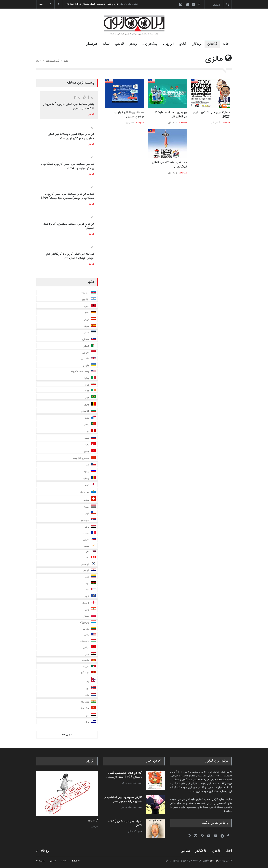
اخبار (140, 783)
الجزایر (90, 346)
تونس (90, 451)
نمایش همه (67, 735)
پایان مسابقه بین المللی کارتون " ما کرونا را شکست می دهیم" (68, 106)
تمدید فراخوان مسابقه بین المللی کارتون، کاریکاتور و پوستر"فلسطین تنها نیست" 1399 (67, 196)
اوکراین (89, 365)
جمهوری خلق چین (84, 458)
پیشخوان (151, 44)
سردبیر (53, 861)
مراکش (89, 647)
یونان (90, 722)
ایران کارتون (215, 861)
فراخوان (212, 44)
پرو (91, 431)
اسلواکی (89, 339)
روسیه (90, 471)
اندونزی (89, 353)
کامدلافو (93, 821)
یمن (91, 715)
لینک (106, 44)
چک (91, 465)
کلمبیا (90, 577)
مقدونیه (89, 660)
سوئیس (89, 499)
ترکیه (90, 445)
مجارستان (88, 641)
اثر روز (170, 44)
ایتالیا (90, 378)
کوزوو (90, 596)
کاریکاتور (201, 851)
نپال (91, 680)
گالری (183, 44)
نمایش (91, 114)
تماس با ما (41, 861)
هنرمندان (91, 44)
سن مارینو (88, 492)
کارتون (216, 851)
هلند (90, 695)
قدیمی (119, 44)
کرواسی (89, 570)
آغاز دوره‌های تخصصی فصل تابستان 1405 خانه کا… (92, 4)
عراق (90, 527)
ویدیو (133, 44)
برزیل (90, 397)
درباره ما (64, 861)
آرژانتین (89, 299)
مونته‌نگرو (88, 673)
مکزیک (89, 667)
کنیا (91, 583)
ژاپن (90, 485)
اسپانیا (90, 326)
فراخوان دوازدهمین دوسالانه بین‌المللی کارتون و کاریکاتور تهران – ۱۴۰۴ (71, 136)
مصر (91, 654)
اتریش (90, 319)
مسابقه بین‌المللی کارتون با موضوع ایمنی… (128, 115)
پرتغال (90, 424)
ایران (90, 385)
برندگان (197, 44)
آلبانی (90, 306)
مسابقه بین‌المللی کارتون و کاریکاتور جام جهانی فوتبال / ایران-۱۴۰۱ (70, 256)
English (76, 861)
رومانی (90, 478)
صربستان (88, 520)
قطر (91, 552)
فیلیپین (89, 540)
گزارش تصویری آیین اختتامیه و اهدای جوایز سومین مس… (123, 799)
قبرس (90, 546)
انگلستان (88, 359)
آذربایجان (88, 293)
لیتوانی (89, 629)
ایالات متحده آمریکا (83, 372)
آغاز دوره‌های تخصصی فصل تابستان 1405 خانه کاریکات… (124, 775)
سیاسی (95, 827)
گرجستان (88, 603)
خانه (226, 44)
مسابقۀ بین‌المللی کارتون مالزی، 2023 (211, 115)
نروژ (91, 688)
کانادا (90, 558)
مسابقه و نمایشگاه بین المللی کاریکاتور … (170, 165)
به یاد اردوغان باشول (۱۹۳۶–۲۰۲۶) (125, 823)
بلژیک (90, 404)
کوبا (91, 590)
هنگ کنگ (88, 708)
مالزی (90, 635)
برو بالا (45, 851)
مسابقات (226, 123)
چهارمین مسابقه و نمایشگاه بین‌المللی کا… (170, 115)
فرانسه (90, 533)
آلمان (90, 313)
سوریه (90, 507)
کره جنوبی (88, 564)
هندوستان (88, 702)
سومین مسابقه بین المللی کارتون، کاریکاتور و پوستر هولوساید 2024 (67, 166)
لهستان (89, 616)
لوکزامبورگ (88, 622)
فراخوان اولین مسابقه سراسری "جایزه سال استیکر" (68, 226)
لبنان (90, 609)
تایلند (90, 438)
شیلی (90, 513)
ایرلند (90, 390)
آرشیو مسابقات (52, 61)
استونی (89, 333)
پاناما (90, 418)
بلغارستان (88, 411)
